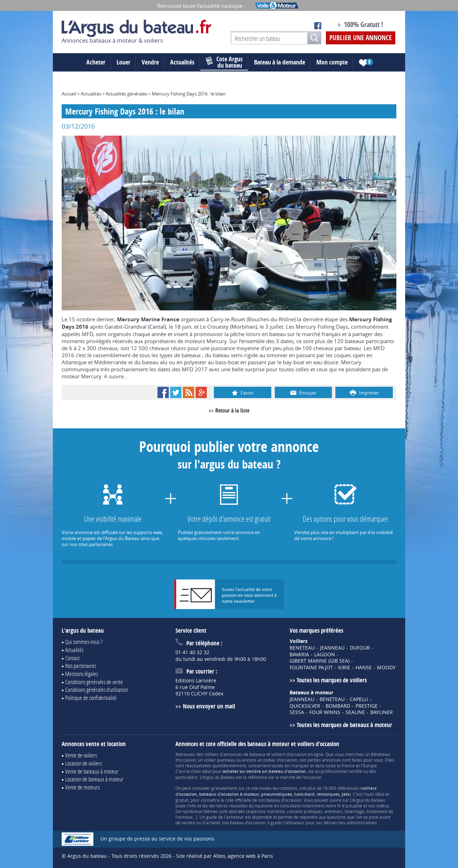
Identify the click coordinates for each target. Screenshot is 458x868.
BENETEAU (302, 648)
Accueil (69, 94)
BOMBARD (338, 706)
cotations (288, 788)
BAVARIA (299, 655)
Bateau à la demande (280, 62)
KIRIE (344, 668)
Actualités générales (126, 94)
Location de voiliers (83, 763)
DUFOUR (360, 648)
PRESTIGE (367, 706)
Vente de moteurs (82, 787)
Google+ (201, 392)
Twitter (176, 392)
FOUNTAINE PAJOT (311, 668)
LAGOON (325, 655)
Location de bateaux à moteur (94, 779)
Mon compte (332, 62)
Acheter (96, 62)
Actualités (182, 62)
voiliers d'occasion (289, 754)
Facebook (163, 392)
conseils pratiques (305, 811)
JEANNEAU (332, 648)
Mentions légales (82, 674)
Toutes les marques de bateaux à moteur (344, 725)
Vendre (150, 62)
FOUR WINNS (325, 712)
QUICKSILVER (305, 706)
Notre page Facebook (318, 26)
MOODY (386, 668)
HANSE (364, 668)
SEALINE (355, 712)
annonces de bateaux (244, 754)
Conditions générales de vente (94, 682)
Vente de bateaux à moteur (92, 771)
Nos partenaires (81, 666)
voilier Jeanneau (220, 760)
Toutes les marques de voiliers (332, 680)
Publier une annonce (361, 38)
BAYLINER (382, 712)
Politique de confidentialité (91, 698)
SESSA (297, 712)
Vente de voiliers (81, 755)
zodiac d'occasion (280, 760)
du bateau (224, 62)
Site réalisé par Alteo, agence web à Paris (225, 856)
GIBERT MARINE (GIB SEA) (320, 661)
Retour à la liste (232, 410)
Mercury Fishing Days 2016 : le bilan (189, 94)
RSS (188, 392)
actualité (354, 806)
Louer (123, 62)
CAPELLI (359, 699)
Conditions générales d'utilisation (97, 690)
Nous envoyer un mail (209, 706)
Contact (72, 658)
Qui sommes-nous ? (84, 642)
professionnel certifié (341, 771)
